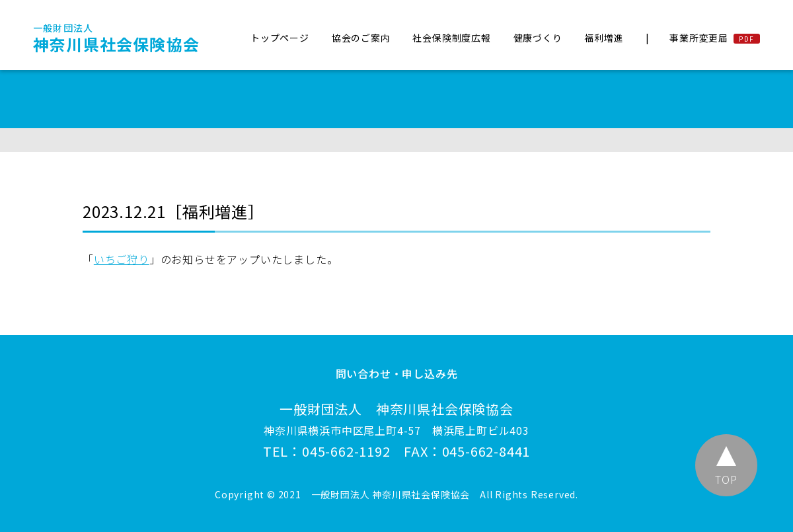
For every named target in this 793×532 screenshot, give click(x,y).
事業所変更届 (699, 38)
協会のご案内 (361, 38)
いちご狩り (122, 259)
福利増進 (604, 38)
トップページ (280, 38)
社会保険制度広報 (451, 38)
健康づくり (538, 38)
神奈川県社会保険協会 (116, 38)
